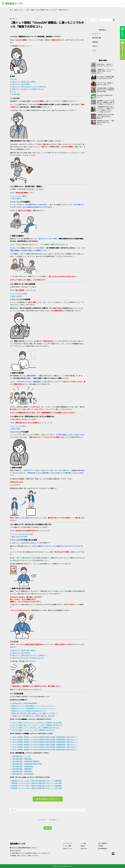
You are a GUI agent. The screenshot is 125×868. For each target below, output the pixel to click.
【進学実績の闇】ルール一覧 (21, 756)
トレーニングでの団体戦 (19, 294)
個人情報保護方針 (103, 848)
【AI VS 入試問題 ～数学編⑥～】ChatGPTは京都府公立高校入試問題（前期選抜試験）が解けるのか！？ (45, 749)
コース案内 (83, 843)
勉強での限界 (16, 429)
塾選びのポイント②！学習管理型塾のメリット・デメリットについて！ (34, 708)
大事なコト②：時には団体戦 (21, 84)
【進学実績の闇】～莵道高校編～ (22, 771)
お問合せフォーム (37, 853)
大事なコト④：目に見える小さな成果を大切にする (28, 89)
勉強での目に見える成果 (19, 537)
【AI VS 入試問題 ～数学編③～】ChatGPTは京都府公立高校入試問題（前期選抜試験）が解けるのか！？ (45, 742)
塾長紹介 (83, 846)
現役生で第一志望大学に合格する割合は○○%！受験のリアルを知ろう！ (35, 713)
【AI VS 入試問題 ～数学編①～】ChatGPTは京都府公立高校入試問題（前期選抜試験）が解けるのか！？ (45, 737)
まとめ (14, 92)
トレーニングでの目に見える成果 (22, 534)
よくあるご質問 (67, 846)
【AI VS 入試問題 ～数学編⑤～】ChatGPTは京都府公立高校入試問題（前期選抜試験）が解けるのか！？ (45, 747)
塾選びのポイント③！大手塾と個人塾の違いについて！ (29, 711)
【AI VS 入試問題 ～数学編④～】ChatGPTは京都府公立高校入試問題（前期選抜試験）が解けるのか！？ (45, 744)
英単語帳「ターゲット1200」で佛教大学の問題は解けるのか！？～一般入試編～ (37, 788)
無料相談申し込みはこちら (48, 799)
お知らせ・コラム (18, 10)
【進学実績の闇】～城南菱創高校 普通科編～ (26, 761)
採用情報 (100, 846)
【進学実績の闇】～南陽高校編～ (22, 759)
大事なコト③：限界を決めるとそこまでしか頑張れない (29, 87)
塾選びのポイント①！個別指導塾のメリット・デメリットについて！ (33, 706)
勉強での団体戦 (17, 296)
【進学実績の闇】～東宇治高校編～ (23, 774)
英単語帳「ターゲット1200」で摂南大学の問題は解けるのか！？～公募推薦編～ (37, 781)
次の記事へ (54, 820)
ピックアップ (96, 34)
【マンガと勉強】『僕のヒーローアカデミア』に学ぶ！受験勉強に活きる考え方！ (37, 725)
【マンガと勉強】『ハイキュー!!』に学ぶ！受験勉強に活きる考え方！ (34, 730)
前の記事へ (42, 820)
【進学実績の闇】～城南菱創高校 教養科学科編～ (27, 764)
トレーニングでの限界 (19, 426)
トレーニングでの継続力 (19, 196)
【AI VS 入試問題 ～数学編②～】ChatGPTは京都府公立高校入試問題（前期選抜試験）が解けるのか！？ (45, 739)
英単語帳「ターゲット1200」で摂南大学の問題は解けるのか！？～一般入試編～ (37, 783)
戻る (48, 828)
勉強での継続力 (17, 198)
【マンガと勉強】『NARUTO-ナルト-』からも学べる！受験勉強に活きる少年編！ (37, 723)
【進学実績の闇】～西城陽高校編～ (23, 766)
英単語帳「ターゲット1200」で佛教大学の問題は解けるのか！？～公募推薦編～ (37, 786)
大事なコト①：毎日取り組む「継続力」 (24, 82)
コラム (15, 810)
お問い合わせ (84, 848)
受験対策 (95, 42)
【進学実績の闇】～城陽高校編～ (22, 769)
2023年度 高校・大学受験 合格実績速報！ (25, 703)
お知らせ (95, 46)
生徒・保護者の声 (103, 843)
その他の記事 (16, 94)
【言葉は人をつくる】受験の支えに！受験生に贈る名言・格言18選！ (34, 716)
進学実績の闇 (96, 38)
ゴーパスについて (68, 843)
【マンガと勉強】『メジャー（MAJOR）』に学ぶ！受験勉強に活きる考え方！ (36, 728)
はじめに (14, 79)
